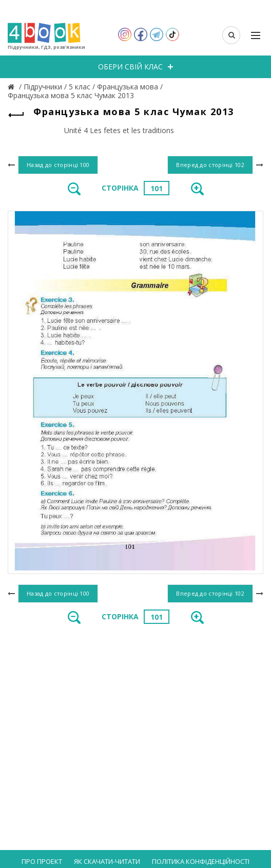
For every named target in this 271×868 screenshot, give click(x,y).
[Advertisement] (135, 712)
